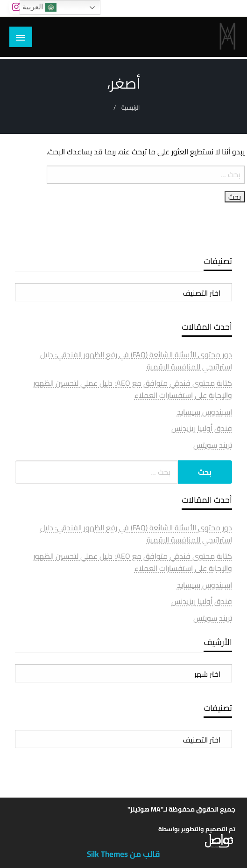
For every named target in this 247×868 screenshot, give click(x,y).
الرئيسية (131, 108)
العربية (39, 7)
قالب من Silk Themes (123, 854)
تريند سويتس (213, 445)
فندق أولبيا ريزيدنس (202, 428)
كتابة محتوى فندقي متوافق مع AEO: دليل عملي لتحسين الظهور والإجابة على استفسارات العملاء (133, 389)
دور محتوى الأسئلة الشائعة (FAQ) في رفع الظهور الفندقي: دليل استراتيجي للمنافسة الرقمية (136, 361)
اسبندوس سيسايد (205, 412)
